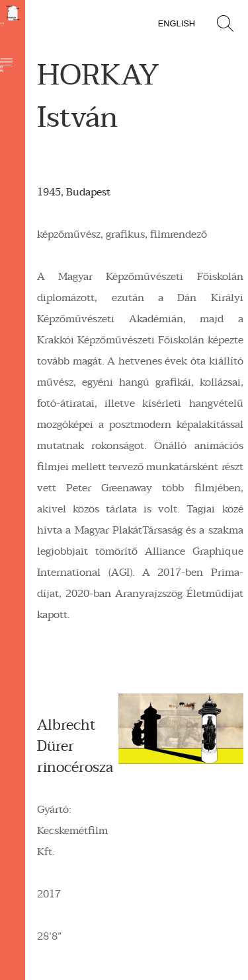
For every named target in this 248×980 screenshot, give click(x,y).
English (177, 23)
